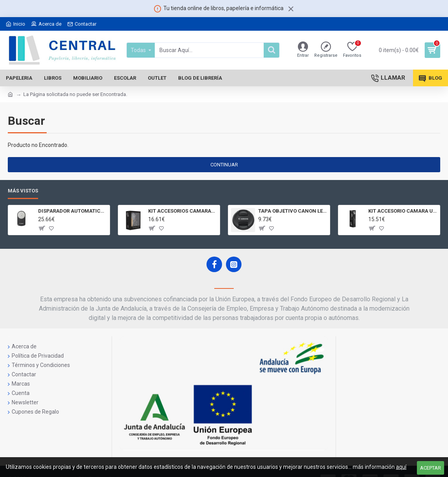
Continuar (224, 165)
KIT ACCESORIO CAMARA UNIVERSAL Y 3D (403, 211)
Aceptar (430, 468)
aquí (401, 467)
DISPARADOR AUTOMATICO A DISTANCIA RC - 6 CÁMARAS (73, 211)
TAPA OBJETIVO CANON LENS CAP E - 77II (293, 211)
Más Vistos (23, 191)
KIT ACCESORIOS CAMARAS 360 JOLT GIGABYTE (183, 211)
